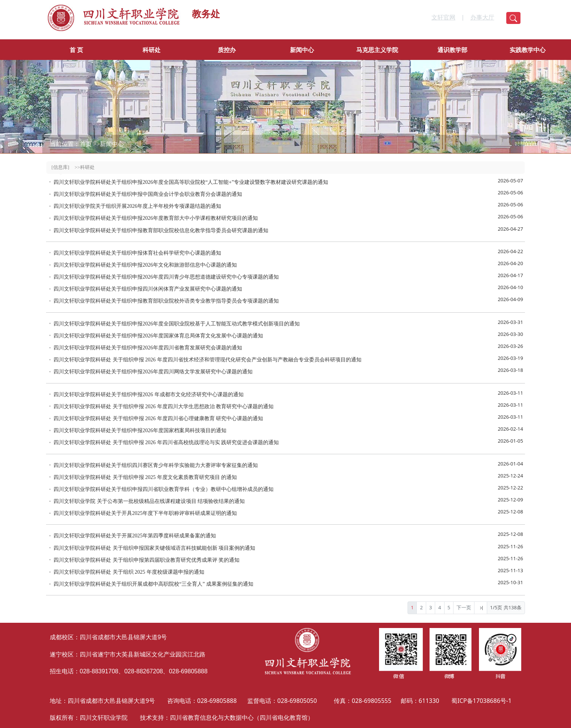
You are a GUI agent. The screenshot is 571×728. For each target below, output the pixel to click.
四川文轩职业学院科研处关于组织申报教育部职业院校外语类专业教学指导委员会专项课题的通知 (166, 301)
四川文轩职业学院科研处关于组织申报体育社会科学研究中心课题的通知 (137, 253)
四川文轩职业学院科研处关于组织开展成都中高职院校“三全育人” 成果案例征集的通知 (153, 584)
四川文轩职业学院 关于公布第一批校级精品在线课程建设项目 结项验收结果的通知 (149, 501)
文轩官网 (443, 17)
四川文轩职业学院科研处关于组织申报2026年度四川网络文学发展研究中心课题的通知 (153, 372)
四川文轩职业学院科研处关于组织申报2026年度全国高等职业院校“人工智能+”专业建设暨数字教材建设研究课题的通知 (191, 182)
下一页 (464, 607)
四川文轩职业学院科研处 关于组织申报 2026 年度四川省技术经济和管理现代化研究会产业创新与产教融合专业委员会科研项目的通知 (207, 360)
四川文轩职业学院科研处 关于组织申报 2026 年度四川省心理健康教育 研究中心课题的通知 (158, 418)
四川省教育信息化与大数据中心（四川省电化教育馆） (242, 718)
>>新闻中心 (109, 144)
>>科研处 (85, 167)
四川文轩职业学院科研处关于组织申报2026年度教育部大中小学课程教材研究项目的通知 (156, 218)
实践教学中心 (528, 50)
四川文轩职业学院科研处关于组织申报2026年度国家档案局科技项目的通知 (140, 430)
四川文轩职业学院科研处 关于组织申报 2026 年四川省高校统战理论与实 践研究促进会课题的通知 (166, 442)
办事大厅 (482, 17)
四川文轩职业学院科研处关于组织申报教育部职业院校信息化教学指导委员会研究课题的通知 (161, 230)
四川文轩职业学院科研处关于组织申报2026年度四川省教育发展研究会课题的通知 (148, 348)
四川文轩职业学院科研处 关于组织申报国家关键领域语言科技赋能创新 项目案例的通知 (154, 548)
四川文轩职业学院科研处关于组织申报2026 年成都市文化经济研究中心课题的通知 (149, 395)
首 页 (76, 50)
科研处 (152, 50)
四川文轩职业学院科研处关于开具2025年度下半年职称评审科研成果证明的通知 (145, 513)
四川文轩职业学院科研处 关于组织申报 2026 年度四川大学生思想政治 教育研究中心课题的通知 (164, 407)
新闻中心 (302, 50)
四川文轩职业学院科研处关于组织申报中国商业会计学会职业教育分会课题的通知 (148, 194)
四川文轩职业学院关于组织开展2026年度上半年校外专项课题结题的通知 (137, 206)
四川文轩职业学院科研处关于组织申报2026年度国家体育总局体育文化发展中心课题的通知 (158, 336)
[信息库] (61, 167)
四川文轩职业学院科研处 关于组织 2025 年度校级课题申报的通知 (129, 572)
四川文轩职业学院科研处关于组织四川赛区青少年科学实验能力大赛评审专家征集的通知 (156, 465)
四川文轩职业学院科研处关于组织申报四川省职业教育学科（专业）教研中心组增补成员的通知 (164, 489)
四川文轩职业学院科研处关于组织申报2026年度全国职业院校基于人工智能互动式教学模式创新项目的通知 (177, 324)
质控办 (227, 50)
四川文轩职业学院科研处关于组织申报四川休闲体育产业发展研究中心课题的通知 (148, 289)
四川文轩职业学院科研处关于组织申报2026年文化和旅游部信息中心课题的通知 (145, 265)
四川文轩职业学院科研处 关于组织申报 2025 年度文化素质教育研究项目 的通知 (145, 477)
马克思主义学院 (377, 50)
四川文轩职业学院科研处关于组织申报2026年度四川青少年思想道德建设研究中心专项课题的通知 (166, 277)
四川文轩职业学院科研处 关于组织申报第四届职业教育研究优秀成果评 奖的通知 (146, 560)
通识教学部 (452, 50)
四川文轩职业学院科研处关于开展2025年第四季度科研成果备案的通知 (135, 536)
